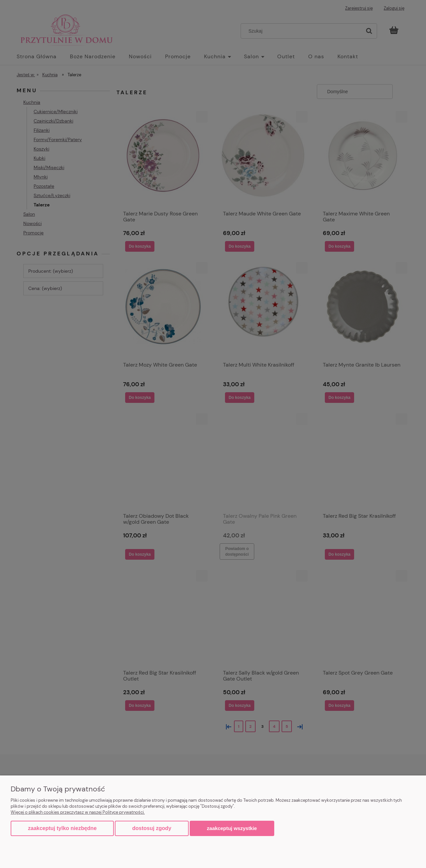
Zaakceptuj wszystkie (232, 828)
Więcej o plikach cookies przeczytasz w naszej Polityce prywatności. (78, 812)
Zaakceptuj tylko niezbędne (62, 828)
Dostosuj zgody (152, 828)
